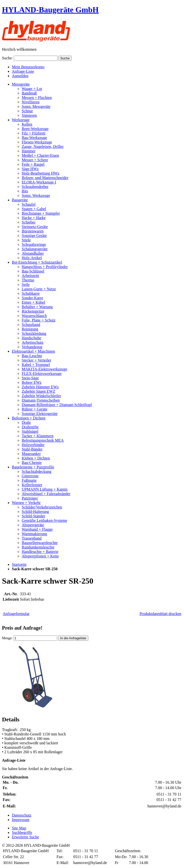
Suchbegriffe (22, 833)
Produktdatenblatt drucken (160, 614)
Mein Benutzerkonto (28, 67)
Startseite (19, 564)
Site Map (19, 828)
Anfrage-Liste (23, 71)
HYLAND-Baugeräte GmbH (50, 10)
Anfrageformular (16, 614)
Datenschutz (22, 815)
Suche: (7, 58)
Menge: (7, 638)
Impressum (21, 820)
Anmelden (20, 76)
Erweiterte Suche (25, 837)
